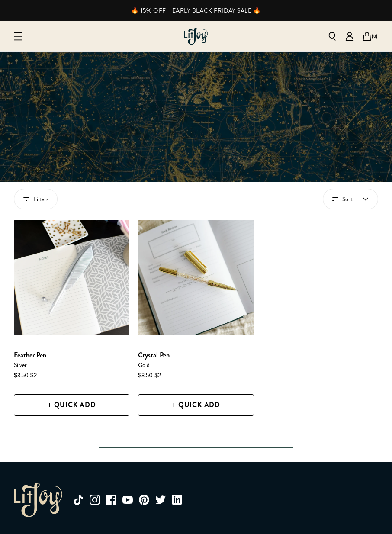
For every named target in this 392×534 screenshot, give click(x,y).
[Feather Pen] (72, 278)
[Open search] (332, 36)
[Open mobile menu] (18, 36)
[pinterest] (144, 500)
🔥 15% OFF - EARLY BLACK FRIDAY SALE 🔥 (196, 10)
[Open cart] (367, 36)
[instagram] (95, 500)
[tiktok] (78, 500)
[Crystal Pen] (196, 278)
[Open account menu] (350, 199)
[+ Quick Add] (72, 405)
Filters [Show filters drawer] (36, 199)
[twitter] (161, 500)
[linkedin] (177, 500)
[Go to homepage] (196, 36)
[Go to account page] (350, 36)
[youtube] (128, 500)
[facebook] (111, 500)
